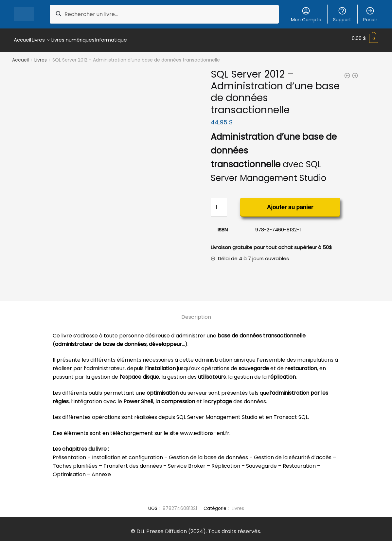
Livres (41, 56)
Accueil (20, 56)
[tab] (196, 308)
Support (342, 15)
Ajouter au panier (290, 203)
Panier (370, 15)
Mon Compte (306, 15)
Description (196, 313)
